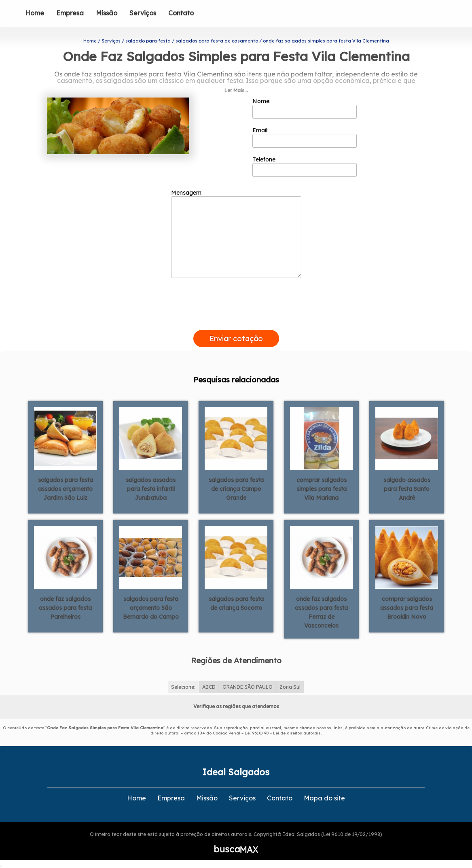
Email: (305, 137)
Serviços (143, 13)
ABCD (209, 687)
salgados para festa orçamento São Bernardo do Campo (151, 608)
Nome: (305, 108)
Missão (107, 13)
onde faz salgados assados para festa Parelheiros (65, 608)
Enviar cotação (236, 338)
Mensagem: (236, 233)
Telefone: (305, 166)
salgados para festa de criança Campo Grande (236, 489)
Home (35, 13)
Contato (181, 13)
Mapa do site (324, 798)
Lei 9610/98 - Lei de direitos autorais (283, 733)
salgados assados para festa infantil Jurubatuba (151, 489)
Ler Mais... (236, 90)
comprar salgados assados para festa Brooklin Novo (407, 608)
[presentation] (236, 320)
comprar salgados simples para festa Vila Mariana (322, 489)
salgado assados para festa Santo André (407, 489)
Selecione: (183, 687)
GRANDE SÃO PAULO (248, 687)
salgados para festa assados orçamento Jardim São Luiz (66, 489)
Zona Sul (290, 687)
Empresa (70, 13)
